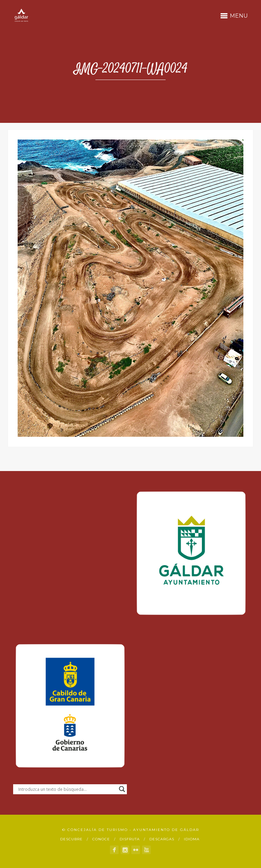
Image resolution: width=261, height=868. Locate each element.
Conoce (101, 839)
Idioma (192, 839)
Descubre (71, 839)
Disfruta (130, 839)
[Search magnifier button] (122, 789)
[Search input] (67, 789)
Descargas (162, 839)
